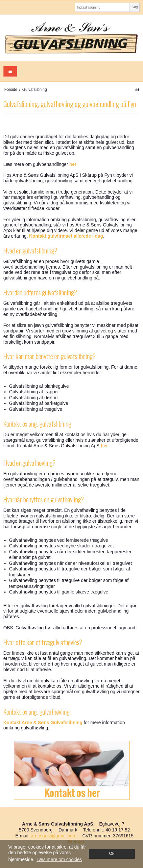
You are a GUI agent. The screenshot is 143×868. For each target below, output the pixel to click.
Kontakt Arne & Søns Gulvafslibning (43, 723)
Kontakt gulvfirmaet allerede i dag (66, 236)
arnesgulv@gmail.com (54, 836)
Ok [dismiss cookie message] (112, 854)
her (73, 164)
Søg (135, 7)
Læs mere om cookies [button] (59, 859)
